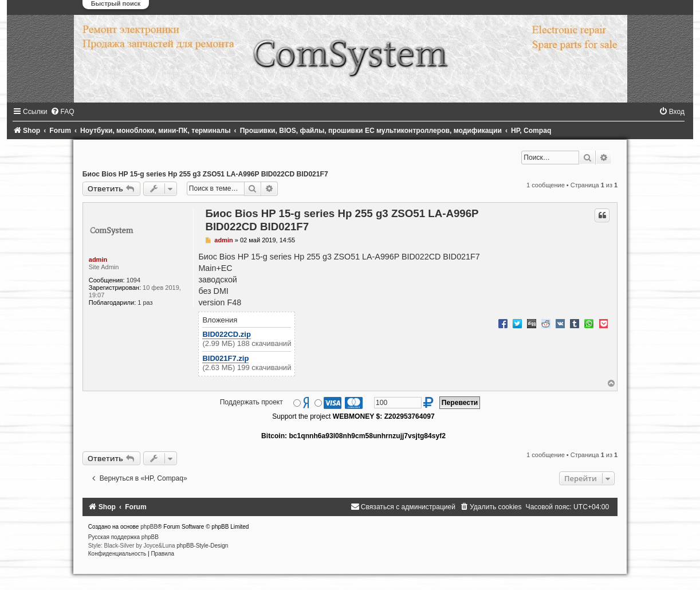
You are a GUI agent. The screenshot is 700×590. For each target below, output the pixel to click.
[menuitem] (62, 112)
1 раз (145, 302)
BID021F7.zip (225, 358)
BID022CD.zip (227, 334)
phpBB (149, 527)
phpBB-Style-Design (202, 546)
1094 (133, 280)
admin (98, 259)
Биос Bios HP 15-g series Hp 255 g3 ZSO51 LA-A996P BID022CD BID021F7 (205, 174)
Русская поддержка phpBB (123, 537)
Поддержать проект (251, 402)
